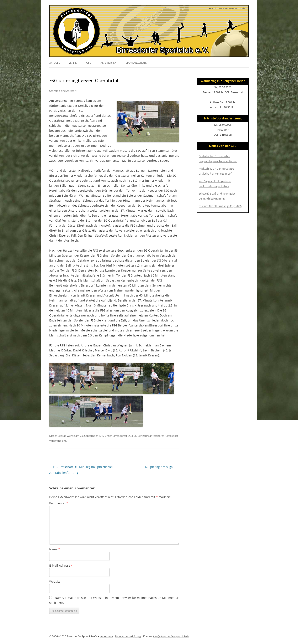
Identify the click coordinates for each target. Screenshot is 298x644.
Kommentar (59, 503)
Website (55, 581)
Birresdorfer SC (122, 436)
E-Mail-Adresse (61, 565)
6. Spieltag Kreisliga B (162, 467)
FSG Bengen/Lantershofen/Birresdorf (155, 436)
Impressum (106, 636)
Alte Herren (109, 63)
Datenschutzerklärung (128, 636)
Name (55, 549)
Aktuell (54, 63)
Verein (73, 63)
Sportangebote (136, 63)
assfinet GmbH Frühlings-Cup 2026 (220, 206)
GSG (89, 63)
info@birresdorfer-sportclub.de (171, 636)
